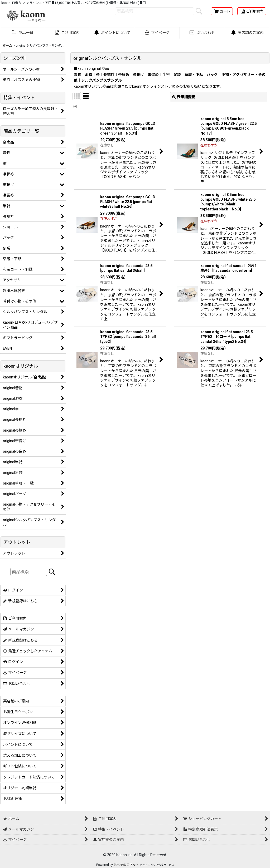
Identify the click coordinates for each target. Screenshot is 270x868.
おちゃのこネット (126, 865)
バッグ (212, 75)
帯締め (124, 75)
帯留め (153, 75)
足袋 (177, 75)
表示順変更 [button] (184, 97)
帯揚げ (138, 75)
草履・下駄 (194, 75)
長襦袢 (109, 75)
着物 (78, 75)
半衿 (166, 75)
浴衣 (89, 75)
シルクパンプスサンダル (102, 80)
